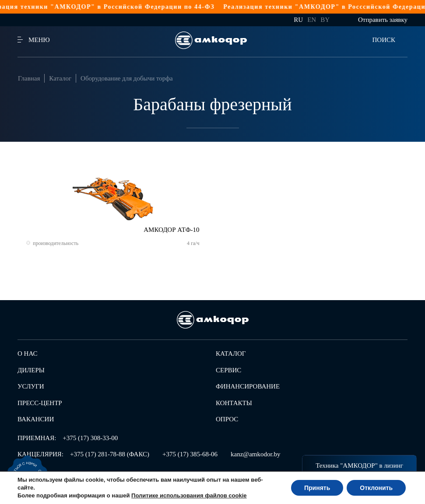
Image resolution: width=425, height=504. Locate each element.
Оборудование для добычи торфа (127, 78)
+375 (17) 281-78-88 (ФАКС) (110, 454)
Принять (317, 488)
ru (298, 20)
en (312, 20)
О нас (28, 353)
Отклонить (376, 488)
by (325, 20)
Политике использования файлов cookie (189, 495)
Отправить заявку (383, 20)
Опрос (227, 419)
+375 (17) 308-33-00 (90, 438)
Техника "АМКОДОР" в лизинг (359, 465)
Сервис (228, 370)
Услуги (31, 386)
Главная (29, 78)
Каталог (60, 78)
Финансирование (248, 386)
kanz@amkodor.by (255, 454)
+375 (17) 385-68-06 (190, 454)
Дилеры (31, 370)
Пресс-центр (40, 403)
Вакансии (36, 419)
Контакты (234, 403)
